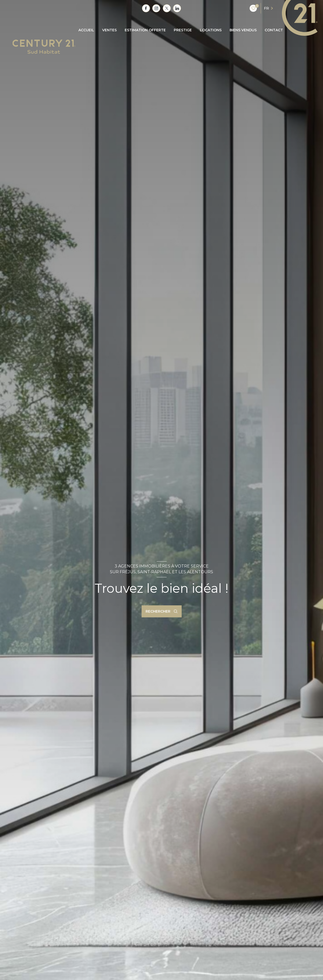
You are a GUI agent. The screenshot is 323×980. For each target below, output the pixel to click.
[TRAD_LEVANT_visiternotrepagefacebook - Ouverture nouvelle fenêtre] (146, 8)
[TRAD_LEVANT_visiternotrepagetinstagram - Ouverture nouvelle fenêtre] (156, 8)
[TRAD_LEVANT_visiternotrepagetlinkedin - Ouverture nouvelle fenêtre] (177, 8)
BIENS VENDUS (243, 30)
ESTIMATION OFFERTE (145, 30)
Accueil (86, 30)
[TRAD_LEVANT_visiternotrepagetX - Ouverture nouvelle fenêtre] (167, 8)
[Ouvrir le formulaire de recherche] (161, 612)
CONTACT (274, 30)
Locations (211, 30)
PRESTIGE (183, 30)
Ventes (109, 30)
